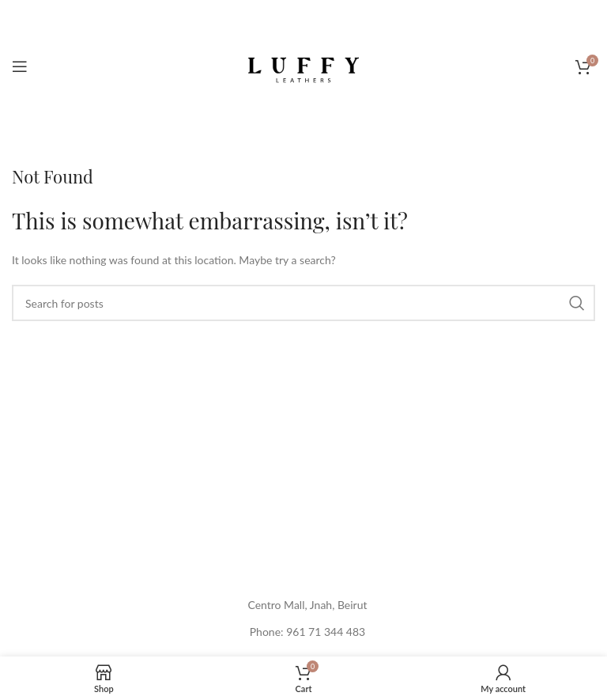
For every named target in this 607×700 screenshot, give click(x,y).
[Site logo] (303, 65)
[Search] (303, 303)
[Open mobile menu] (20, 66)
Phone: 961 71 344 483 (307, 632)
